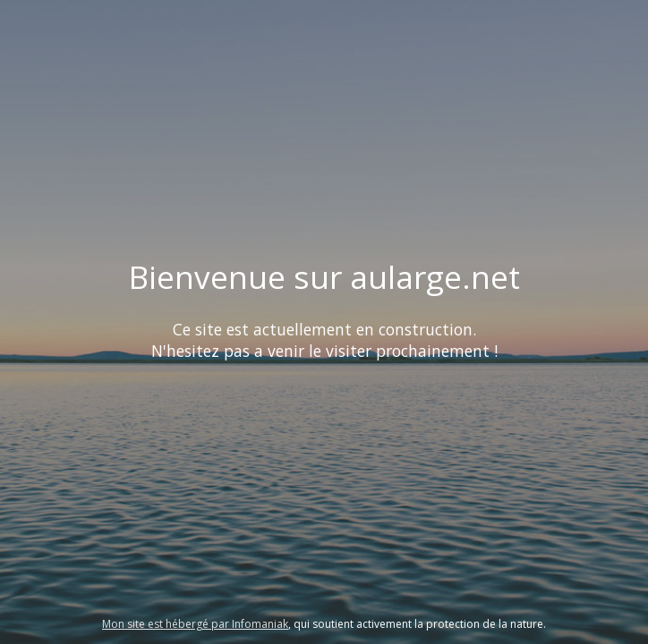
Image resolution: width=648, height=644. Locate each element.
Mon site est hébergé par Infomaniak (195, 624)
